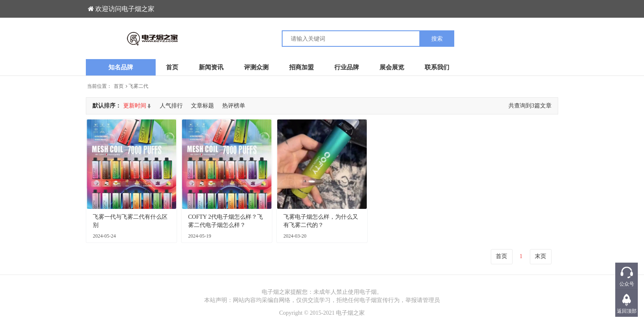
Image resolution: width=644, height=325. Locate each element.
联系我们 (437, 67)
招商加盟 (301, 67)
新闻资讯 (211, 67)
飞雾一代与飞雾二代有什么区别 (130, 221)
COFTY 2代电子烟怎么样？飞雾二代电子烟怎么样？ (225, 221)
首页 (172, 67)
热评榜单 (234, 106)
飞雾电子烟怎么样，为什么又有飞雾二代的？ (321, 221)
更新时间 (135, 106)
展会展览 (392, 67)
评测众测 (256, 67)
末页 (540, 256)
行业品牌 (347, 67)
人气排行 (171, 106)
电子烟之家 (350, 313)
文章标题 (202, 106)
